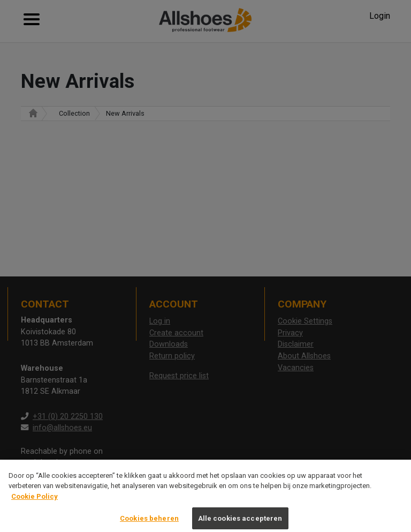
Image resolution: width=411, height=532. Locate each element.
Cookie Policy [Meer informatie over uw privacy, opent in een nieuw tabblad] (35, 503)
